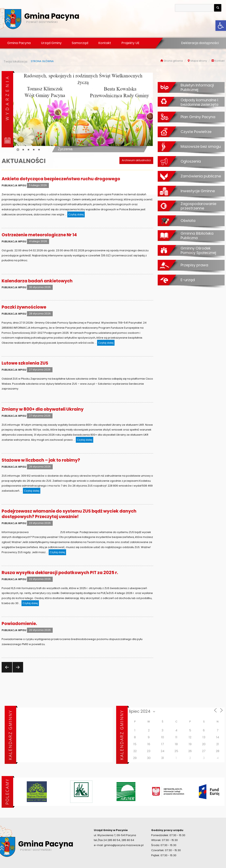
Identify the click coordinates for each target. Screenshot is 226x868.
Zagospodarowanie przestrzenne (198, 206)
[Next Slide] (147, 112)
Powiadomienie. (19, 623)
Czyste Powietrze (196, 132)
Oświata (188, 220)
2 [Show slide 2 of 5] (23, 150)
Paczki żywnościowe (24, 307)
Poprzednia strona (6, 672)
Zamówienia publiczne (201, 176)
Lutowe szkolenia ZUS (25, 363)
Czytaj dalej (77, 214)
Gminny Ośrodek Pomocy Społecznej (198, 250)
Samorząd (80, 43)
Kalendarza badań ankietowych (37, 281)
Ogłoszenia (191, 161)
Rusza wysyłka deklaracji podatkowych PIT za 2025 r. (60, 573)
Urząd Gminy (51, 43)
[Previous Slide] (19, 112)
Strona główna (173, 61)
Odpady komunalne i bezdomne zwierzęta (199, 102)
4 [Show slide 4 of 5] (34, 150)
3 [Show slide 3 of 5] (28, 150)
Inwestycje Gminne (198, 191)
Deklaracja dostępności (200, 43)
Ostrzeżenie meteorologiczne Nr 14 (39, 235)
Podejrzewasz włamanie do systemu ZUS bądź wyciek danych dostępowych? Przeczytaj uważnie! (69, 514)
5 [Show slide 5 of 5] (39, 150)
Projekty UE (130, 43)
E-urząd (188, 280)
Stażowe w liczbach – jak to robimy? (41, 460)
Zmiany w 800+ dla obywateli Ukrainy (43, 409)
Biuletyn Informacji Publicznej (197, 87)
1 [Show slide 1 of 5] (18, 150)
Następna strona (17, 672)
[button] (221, 26)
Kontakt (105, 43)
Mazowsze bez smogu (201, 146)
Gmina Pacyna (19, 43)
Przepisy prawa (194, 265)
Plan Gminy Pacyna (198, 117)
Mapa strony (199, 61)
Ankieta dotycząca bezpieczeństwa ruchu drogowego (61, 179)
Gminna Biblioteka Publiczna (197, 236)
